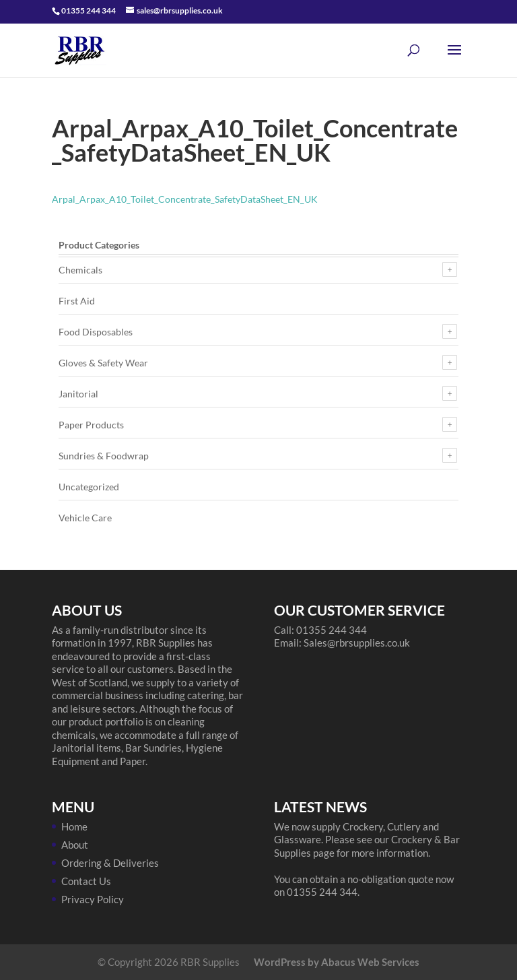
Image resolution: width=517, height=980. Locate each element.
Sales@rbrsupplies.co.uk (357, 643)
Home (74, 826)
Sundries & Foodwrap (104, 456)
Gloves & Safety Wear (103, 363)
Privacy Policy (93, 899)
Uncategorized (89, 487)
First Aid (77, 301)
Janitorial (78, 394)
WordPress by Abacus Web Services (337, 962)
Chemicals (80, 270)
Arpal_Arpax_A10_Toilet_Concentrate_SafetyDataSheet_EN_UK (185, 199)
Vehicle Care (85, 518)
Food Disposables (96, 332)
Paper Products (91, 425)
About (75, 845)
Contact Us (86, 881)
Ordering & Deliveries (110, 863)
